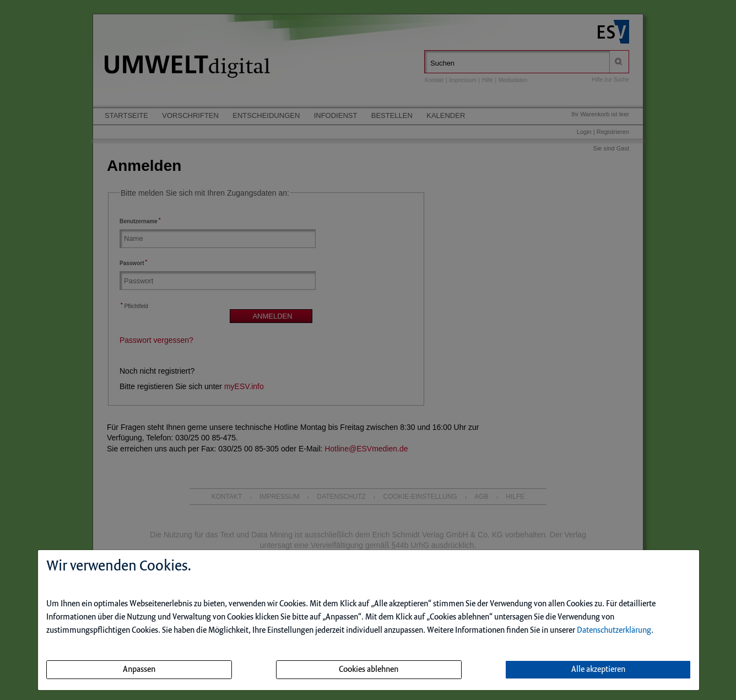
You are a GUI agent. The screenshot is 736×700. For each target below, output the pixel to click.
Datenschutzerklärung (614, 631)
